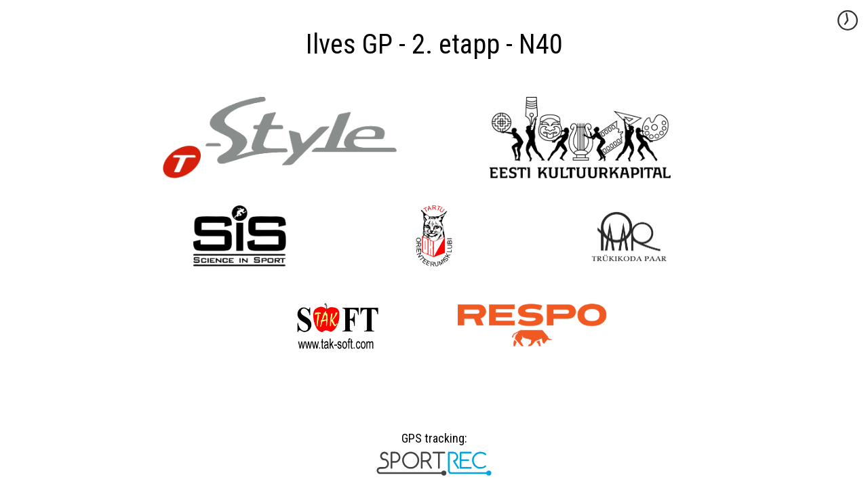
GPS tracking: (434, 443)
